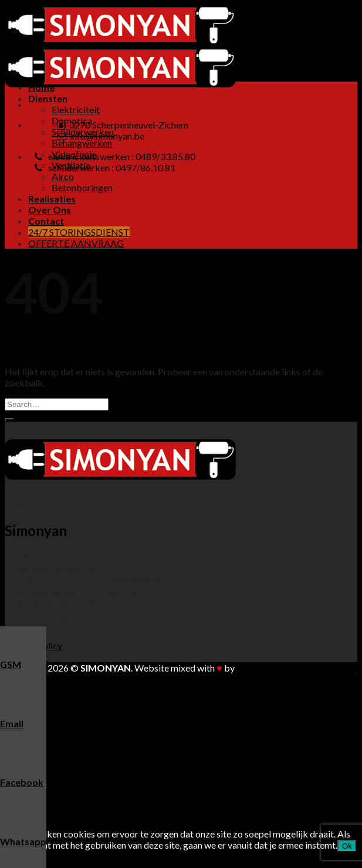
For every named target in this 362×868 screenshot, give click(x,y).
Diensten (48, 98)
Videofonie (74, 746)
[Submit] (9, 420)
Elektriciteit (76, 109)
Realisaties (52, 199)
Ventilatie (71, 757)
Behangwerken (82, 143)
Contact (46, 221)
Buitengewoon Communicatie (296, 668)
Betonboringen (82, 187)
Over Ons (50, 210)
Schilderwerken (83, 724)
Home (41, 87)
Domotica (72, 713)
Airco (63, 176)
